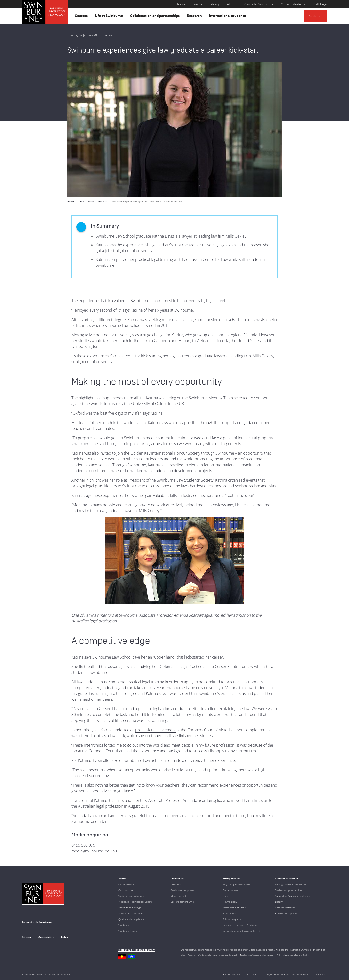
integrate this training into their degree (104, 693)
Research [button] (195, 17)
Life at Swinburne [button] (110, 17)
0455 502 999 (83, 845)
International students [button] (228, 17)
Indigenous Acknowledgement (137, 950)
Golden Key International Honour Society (165, 453)
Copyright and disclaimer (59, 974)
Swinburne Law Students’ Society (185, 480)
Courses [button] (82, 17)
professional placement (155, 730)
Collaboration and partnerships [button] (156, 17)
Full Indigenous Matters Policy (293, 955)
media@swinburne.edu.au (94, 851)
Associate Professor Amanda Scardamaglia (185, 800)
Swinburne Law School (122, 325)
